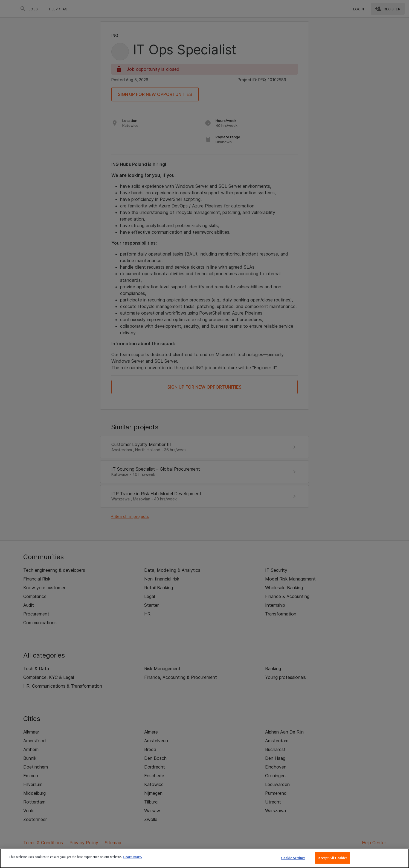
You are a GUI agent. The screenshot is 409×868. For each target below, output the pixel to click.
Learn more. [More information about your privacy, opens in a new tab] (133, 857)
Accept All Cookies (333, 858)
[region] (204, 858)
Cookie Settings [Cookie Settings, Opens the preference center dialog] (293, 858)
